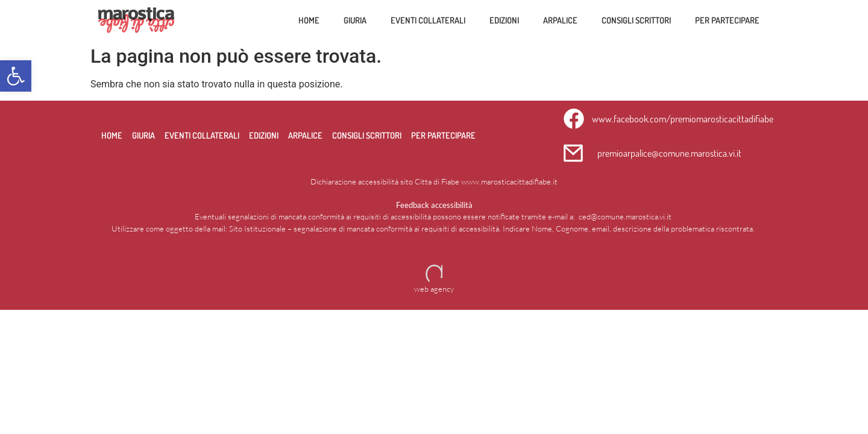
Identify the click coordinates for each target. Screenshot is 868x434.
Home (309, 20)
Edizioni (504, 20)
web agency (434, 289)
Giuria (355, 20)
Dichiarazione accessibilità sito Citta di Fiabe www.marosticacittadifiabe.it (434, 181)
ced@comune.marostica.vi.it (625, 216)
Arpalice (560, 20)
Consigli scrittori (636, 20)
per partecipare (727, 20)
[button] (16, 76)
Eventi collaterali (428, 20)
